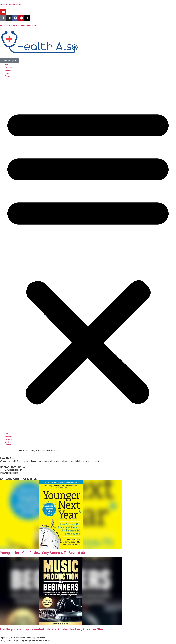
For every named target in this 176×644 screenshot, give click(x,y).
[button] (88, 255)
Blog (7, 73)
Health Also (7, 25)
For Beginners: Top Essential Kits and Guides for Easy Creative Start (52, 629)
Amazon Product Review (25, 25)
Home (7, 65)
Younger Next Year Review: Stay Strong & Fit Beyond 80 (42, 553)
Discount (9, 67)
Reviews (9, 70)
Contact (8, 76)
